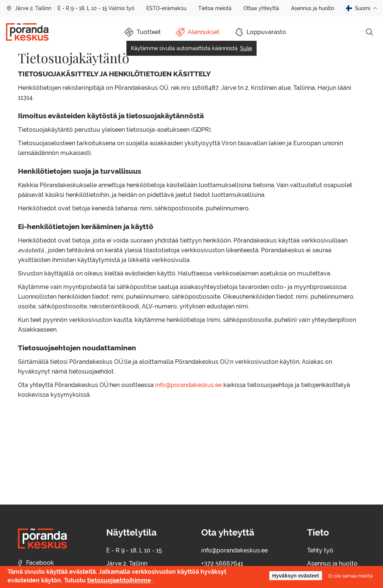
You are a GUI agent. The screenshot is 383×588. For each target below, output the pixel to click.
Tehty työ (320, 550)
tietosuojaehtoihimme (119, 580)
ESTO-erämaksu (166, 8)
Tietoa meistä (215, 8)
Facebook (36, 563)
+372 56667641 (222, 563)
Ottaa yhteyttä (261, 8)
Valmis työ (121, 8)
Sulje (246, 48)
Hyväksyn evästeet (296, 576)
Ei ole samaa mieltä (350, 576)
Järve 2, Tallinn (29, 8)
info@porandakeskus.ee (189, 385)
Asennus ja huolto (312, 8)
